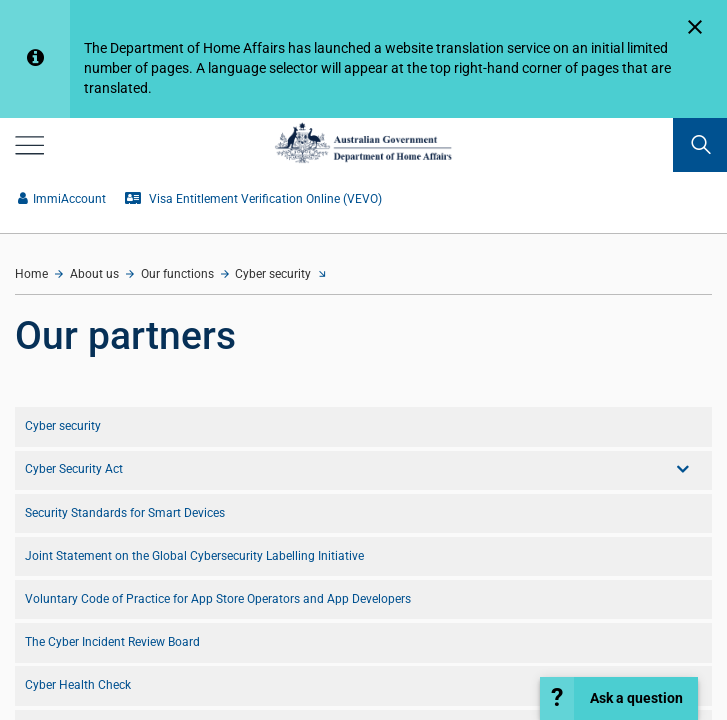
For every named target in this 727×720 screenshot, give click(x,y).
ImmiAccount (62, 199)
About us (94, 274)
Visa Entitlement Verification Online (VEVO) (253, 199)
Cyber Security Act (74, 469)
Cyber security (273, 274)
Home (31, 274)
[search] (700, 145)
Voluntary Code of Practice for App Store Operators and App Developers (218, 599)
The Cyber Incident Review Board (112, 642)
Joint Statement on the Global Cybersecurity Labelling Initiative (194, 556)
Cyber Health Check (78, 685)
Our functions (177, 274)
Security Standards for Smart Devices (125, 513)
